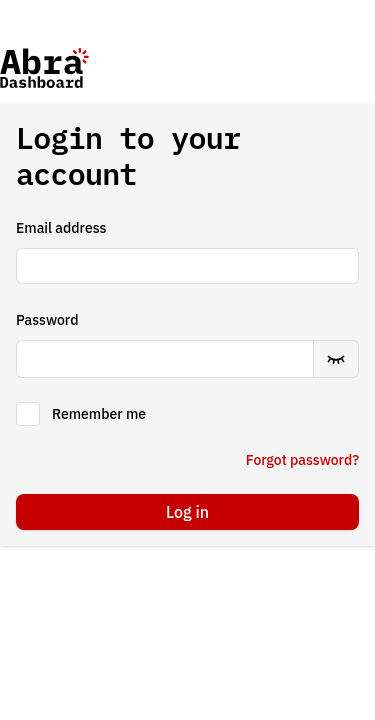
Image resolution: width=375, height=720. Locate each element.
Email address (61, 228)
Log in (187, 512)
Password (47, 320)
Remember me (99, 414)
